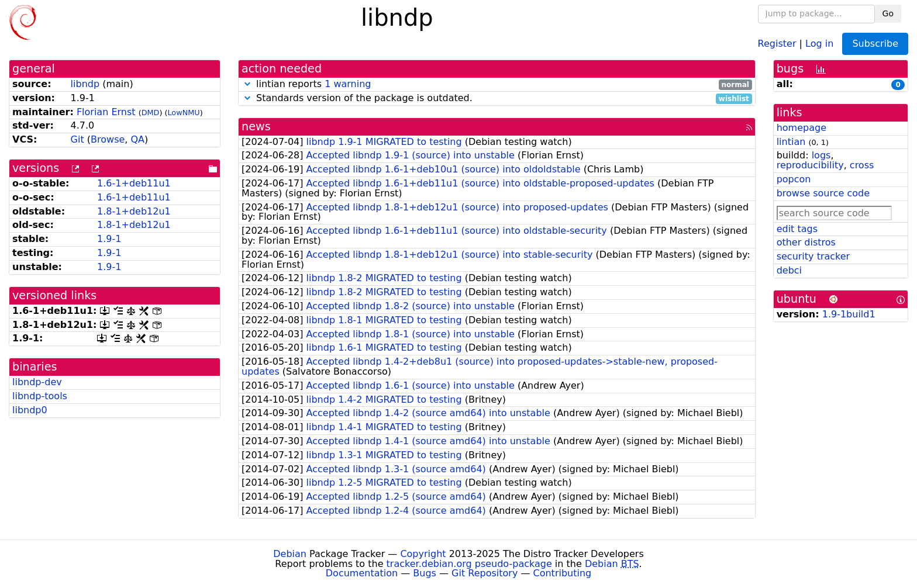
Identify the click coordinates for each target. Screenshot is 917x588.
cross (862, 165)
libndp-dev (37, 382)
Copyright (423, 554)
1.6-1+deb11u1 (134, 183)
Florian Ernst (106, 112)
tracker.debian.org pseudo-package (469, 564)
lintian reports (497, 84)
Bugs (425, 573)
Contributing (563, 573)
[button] (247, 84)
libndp (85, 84)
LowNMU (183, 113)
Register (777, 43)
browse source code (823, 193)
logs (821, 155)
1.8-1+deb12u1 (134, 211)
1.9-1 (109, 239)
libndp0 (30, 410)
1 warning (348, 84)
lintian (791, 142)
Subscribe (875, 44)
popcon (794, 179)
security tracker (813, 256)
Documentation (362, 573)
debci (789, 270)
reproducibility (810, 165)
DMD (151, 113)
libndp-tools (40, 396)
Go (888, 13)
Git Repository (485, 573)
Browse (108, 139)
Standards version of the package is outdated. (497, 98)
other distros (806, 242)
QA (137, 139)
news (256, 127)
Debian (290, 554)
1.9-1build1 (849, 314)
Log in (819, 43)
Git (77, 139)
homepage (801, 128)
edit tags (797, 229)
